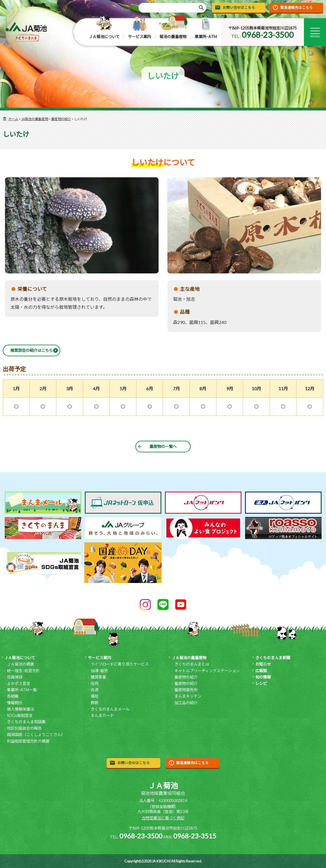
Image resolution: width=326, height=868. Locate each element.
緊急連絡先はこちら (297, 7)
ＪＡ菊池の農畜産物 (189, 658)
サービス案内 (140, 37)
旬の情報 (263, 677)
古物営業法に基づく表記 (163, 818)
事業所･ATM (206, 37)
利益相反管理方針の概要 (28, 741)
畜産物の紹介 (186, 683)
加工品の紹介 (186, 703)
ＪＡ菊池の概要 (20, 664)
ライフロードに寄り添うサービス (120, 664)
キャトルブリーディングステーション (207, 671)
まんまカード (102, 715)
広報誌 (261, 671)
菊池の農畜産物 (173, 37)
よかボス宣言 (19, 683)
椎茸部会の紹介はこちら (31, 350)
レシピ (261, 683)
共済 (94, 690)
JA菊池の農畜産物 (35, 119)
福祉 (94, 696)
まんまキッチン (188, 696)
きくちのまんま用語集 (26, 722)
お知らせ (263, 664)
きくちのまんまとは (192, 664)
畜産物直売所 (186, 690)
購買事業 (98, 677)
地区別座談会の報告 (24, 728)
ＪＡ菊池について (104, 37)
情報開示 (15, 703)
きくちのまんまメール (110, 709)
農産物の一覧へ (163, 446)
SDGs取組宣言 (20, 715)
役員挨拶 (15, 677)
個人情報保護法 (20, 709)
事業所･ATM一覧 (22, 690)
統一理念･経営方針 (23, 671)
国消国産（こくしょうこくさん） (36, 734)
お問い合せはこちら (239, 7)
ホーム (13, 119)
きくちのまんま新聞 (273, 658)
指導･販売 (99, 671)
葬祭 (94, 703)
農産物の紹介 (61, 119)
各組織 (13, 696)
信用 (94, 683)
